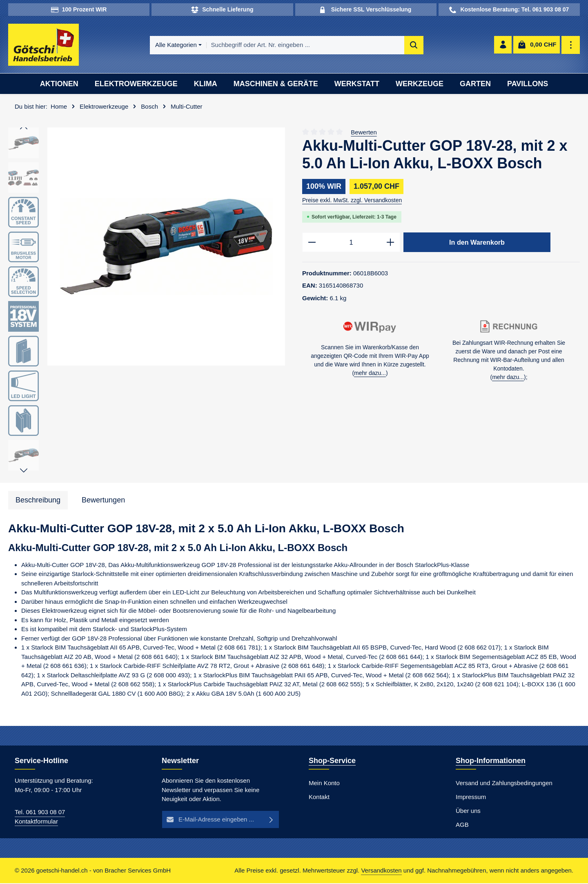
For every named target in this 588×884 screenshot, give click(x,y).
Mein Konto (324, 784)
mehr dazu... (370, 375)
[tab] (38, 501)
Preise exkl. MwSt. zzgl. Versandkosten (352, 201)
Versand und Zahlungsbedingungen (504, 784)
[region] (147, 302)
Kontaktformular (36, 822)
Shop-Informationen (491, 761)
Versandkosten (381, 871)
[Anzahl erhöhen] (391, 243)
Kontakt (319, 798)
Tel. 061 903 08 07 (40, 813)
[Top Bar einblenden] (571, 46)
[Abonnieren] (271, 820)
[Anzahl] (351, 243)
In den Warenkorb (477, 243)
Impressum (471, 798)
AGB (462, 825)
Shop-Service (332, 761)
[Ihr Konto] (503, 46)
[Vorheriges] (24, 129)
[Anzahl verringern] (312, 243)
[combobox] (305, 46)
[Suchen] (414, 46)
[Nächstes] (24, 472)
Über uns (468, 811)
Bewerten (364, 133)
